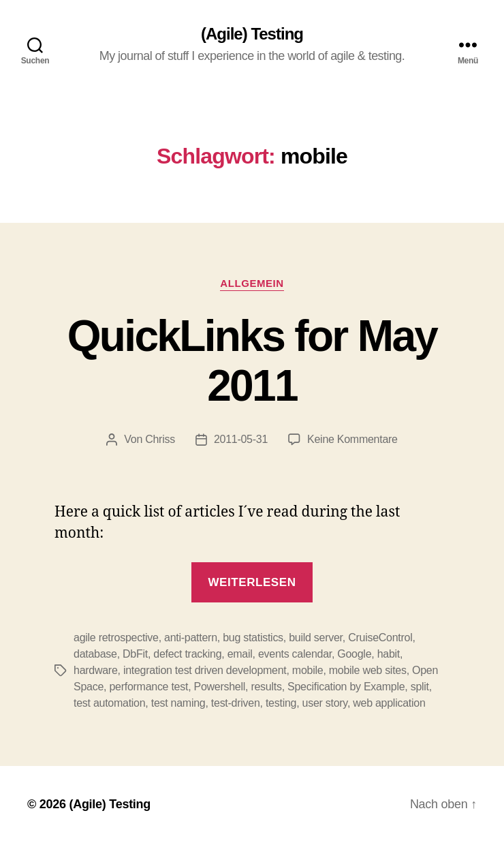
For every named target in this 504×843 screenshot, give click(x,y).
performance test (148, 687)
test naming (178, 703)
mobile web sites (368, 670)
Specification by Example (346, 687)
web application (389, 703)
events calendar (295, 654)
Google (354, 654)
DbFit (135, 654)
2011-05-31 (241, 439)
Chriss (160, 439)
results (266, 687)
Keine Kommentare (352, 439)
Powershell (220, 687)
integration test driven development (205, 670)
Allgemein (252, 283)
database (95, 654)
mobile (308, 670)
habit (389, 654)
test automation (109, 703)
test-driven (236, 703)
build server (316, 638)
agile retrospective (116, 638)
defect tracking (187, 654)
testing (281, 703)
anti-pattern (191, 638)
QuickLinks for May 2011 (252, 361)
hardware (96, 670)
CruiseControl (380, 638)
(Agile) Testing (252, 34)
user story (325, 703)
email (240, 654)
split (420, 687)
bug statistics (253, 638)
